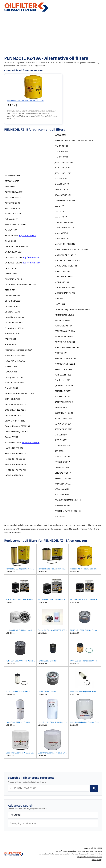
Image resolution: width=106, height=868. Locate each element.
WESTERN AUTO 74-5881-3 (68, 511)
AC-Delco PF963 (12, 175)
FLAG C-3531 (11, 366)
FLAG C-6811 (11, 372)
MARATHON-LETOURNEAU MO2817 (72, 249)
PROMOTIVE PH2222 (65, 364)
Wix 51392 (60, 516)
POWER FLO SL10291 (65, 342)
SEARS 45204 (61, 407)
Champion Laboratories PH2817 (20, 284)
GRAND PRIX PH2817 (15, 421)
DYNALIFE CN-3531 (14, 323)
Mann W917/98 (62, 238)
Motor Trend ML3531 (65, 287)
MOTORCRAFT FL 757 (65, 293)
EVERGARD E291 (13, 333)
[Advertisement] (53, 34)
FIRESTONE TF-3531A (15, 355)
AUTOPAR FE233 (13, 197)
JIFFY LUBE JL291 (63, 168)
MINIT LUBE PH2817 (65, 277)
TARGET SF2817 (62, 462)
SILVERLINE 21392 (64, 446)
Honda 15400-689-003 (16, 453)
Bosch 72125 (11, 230)
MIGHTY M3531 (62, 271)
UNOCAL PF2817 (63, 473)
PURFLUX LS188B (63, 375)
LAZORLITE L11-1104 (65, 200)
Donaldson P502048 (15, 317)
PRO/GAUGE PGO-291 (65, 358)
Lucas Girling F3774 (64, 228)
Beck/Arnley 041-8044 (15, 224)
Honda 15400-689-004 (16, 459)
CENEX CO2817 (12, 274)
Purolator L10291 (63, 380)
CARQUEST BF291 (13, 263)
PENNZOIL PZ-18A (63, 326)
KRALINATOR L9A (63, 195)
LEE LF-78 (59, 211)
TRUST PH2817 (62, 467)
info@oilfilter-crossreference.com (89, 857)
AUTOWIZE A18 (12, 208)
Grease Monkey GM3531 (17, 432)
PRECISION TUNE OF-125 (67, 347)
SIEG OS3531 (61, 440)
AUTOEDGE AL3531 (14, 192)
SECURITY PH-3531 (64, 413)
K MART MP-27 (62, 184)
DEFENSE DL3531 (13, 301)
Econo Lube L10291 (14, 328)
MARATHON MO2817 (65, 244)
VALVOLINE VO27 (63, 484)
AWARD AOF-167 (13, 214)
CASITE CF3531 (12, 268)
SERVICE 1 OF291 (63, 424)
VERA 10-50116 (62, 495)
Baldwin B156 (12, 219)
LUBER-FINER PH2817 (65, 222)
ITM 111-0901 (61, 157)
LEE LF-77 (59, 206)
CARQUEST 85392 (13, 257)
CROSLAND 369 (12, 295)
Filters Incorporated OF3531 (19, 350)
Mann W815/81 (62, 233)
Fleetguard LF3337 (14, 377)
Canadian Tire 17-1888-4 (17, 246)
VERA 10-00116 (62, 489)
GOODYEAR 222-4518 (15, 404)
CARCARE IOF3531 (14, 252)
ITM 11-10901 (61, 146)
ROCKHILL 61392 (63, 396)
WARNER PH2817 (63, 505)
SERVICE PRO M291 (64, 429)
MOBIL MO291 (62, 282)
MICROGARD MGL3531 (66, 266)
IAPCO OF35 (61, 135)
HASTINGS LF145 (13, 442)
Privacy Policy (97, 860)
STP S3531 (60, 451)
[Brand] (53, 815)
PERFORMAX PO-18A (65, 331)
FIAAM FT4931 (12, 344)
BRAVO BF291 (12, 235)
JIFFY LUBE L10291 (64, 173)
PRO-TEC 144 (61, 353)
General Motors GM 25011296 (20, 393)
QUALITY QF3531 (63, 391)
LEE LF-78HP (61, 217)
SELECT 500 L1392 (63, 418)
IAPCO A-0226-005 (14, 475)
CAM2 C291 (10, 241)
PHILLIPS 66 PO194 (64, 337)
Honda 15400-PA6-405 (16, 470)
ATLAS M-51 (11, 186)
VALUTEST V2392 (63, 478)
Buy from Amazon (27, 235)
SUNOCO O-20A (62, 456)
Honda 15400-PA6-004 (16, 464)
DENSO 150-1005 (13, 306)
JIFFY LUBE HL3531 (64, 162)
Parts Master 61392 (64, 315)
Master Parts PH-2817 (65, 255)
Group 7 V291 (12, 437)
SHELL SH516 (61, 435)
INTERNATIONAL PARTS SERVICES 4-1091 (75, 140)
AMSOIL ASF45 (12, 181)
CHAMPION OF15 (13, 279)
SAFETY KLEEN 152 (64, 402)
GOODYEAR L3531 (14, 415)
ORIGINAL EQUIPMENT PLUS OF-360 (73, 309)
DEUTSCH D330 (12, 312)
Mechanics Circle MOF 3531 (68, 260)
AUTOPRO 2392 (12, 203)
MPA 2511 (60, 298)
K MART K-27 (61, 178)
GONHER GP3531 (13, 399)
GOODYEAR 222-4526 (15, 410)
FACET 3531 (10, 339)
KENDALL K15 (61, 189)
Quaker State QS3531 (65, 386)
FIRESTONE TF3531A (15, 361)
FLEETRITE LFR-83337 (15, 383)
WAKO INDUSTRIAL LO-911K (68, 500)
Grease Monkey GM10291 (17, 426)
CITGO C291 (11, 290)
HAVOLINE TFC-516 (14, 448)
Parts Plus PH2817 (64, 320)
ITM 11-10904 (61, 151)
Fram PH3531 (11, 388)
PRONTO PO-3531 (63, 369)
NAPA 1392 (60, 304)
